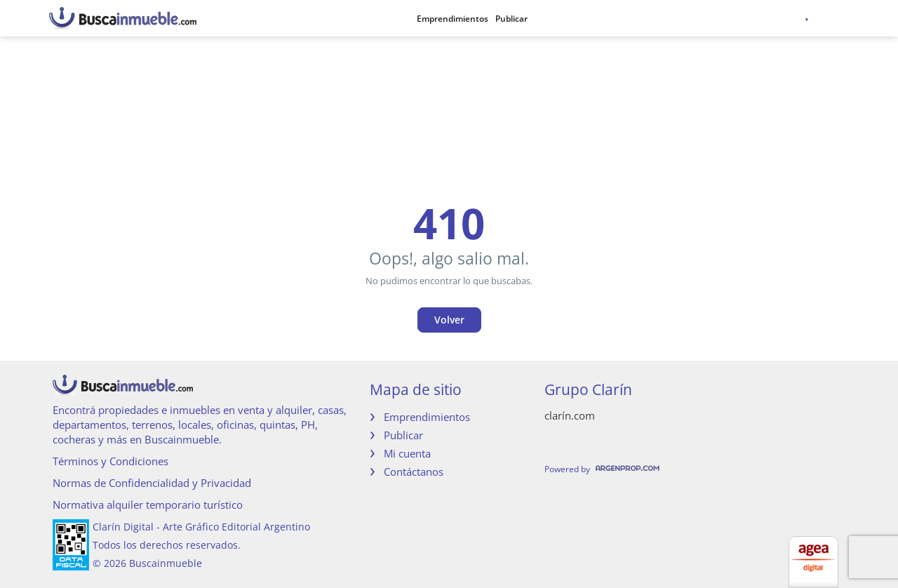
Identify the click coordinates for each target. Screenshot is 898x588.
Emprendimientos (453, 19)
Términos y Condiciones (110, 461)
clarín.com (570, 415)
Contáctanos (414, 472)
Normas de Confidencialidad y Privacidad (152, 483)
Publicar (511, 19)
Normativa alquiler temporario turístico (148, 505)
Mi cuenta (407, 453)
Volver (449, 320)
